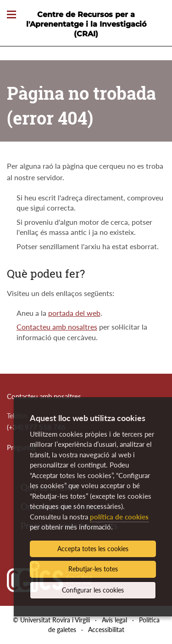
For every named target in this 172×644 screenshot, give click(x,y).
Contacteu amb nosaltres (57, 327)
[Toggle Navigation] (11, 15)
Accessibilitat (106, 630)
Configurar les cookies (93, 590)
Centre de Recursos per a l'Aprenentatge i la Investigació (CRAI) (86, 24)
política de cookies (119, 517)
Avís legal (114, 620)
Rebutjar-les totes (93, 569)
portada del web (74, 313)
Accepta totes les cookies (93, 549)
